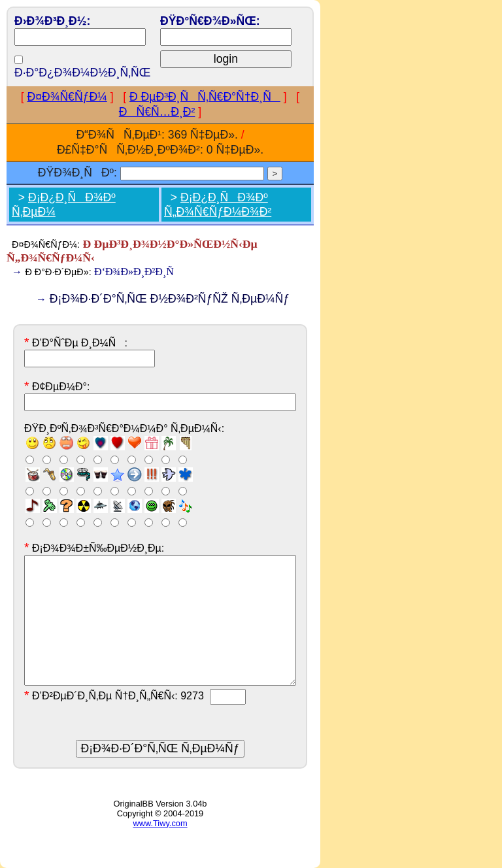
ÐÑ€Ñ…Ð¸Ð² (157, 112)
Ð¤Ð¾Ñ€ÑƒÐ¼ (67, 97)
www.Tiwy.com (160, 823)
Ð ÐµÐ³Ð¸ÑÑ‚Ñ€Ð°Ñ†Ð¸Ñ (205, 97)
